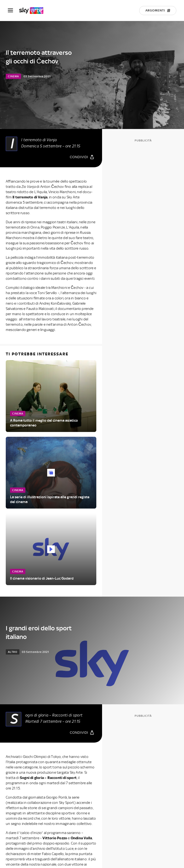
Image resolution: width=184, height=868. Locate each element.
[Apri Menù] (13, 10)
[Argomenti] (158, 11)
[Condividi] (82, 157)
